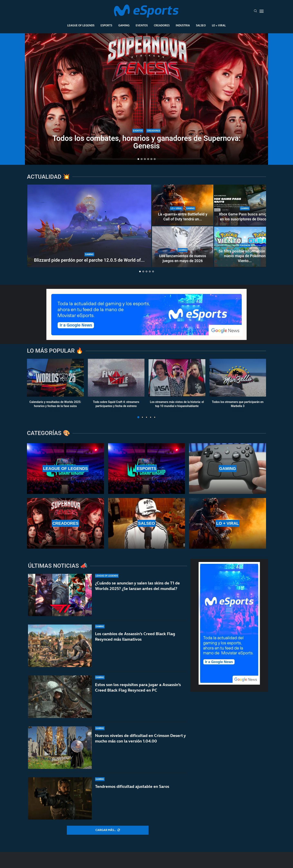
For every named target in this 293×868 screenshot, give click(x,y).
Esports (106, 25)
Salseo (201, 25)
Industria (183, 25)
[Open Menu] (262, 11)
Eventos (142, 25)
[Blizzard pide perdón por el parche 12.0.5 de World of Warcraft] (89, 226)
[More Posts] (108, 830)
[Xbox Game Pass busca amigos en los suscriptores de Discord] (245, 205)
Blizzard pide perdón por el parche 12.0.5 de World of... (89, 260)
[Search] (255, 11)
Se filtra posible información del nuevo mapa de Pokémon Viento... (245, 256)
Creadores (162, 25)
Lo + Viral (219, 25)
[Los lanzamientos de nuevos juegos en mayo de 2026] (183, 247)
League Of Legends (81, 25)
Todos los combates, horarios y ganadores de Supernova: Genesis (146, 142)
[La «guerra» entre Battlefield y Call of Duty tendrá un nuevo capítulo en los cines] (183, 205)
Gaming (124, 25)
